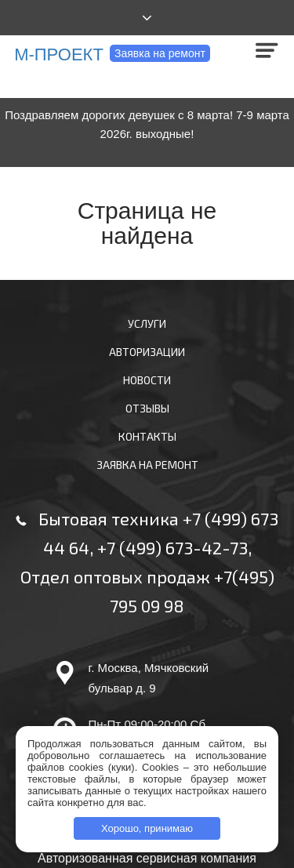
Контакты (147, 436)
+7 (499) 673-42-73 (172, 547)
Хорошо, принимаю (147, 828)
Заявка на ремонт (160, 53)
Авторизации (147, 352)
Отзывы (147, 408)
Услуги (147, 323)
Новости (147, 380)
